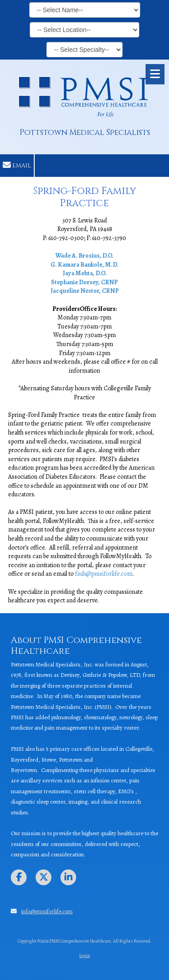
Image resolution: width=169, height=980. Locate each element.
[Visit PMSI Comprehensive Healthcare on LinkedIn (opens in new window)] (68, 877)
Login (85, 955)
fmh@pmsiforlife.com (104, 574)
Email (17, 165)
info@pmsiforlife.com (47, 911)
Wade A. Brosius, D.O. (84, 256)
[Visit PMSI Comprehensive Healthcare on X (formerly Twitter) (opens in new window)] (43, 877)
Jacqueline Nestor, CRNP (85, 291)
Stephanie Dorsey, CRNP (84, 282)
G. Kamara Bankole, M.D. (84, 265)
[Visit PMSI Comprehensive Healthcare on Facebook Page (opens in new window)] (19, 877)
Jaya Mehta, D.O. (85, 273)
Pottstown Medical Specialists (85, 133)
